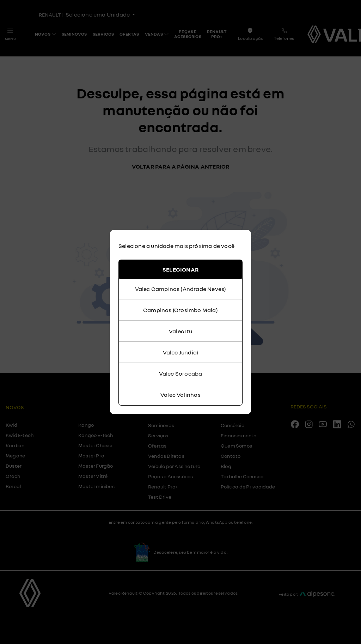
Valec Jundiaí (181, 352)
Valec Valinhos (180, 395)
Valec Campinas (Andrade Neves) (181, 289)
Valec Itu (180, 331)
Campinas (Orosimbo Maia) (180, 310)
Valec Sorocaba (181, 373)
